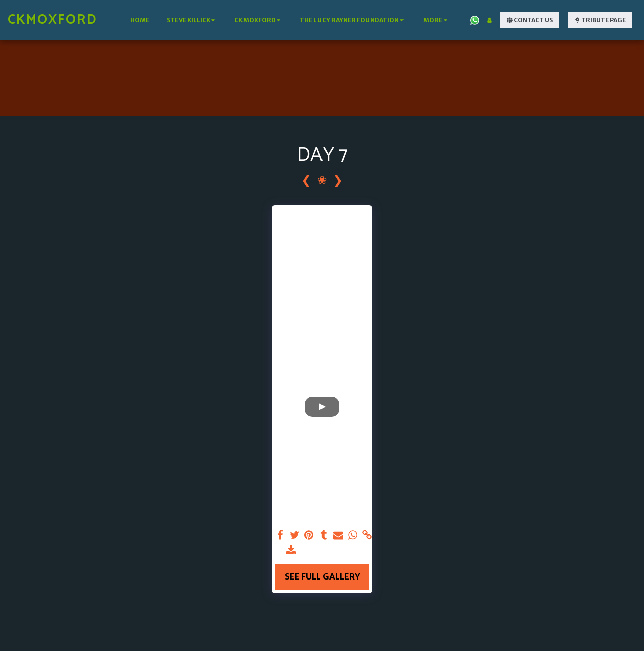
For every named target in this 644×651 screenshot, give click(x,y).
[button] (192, 20)
